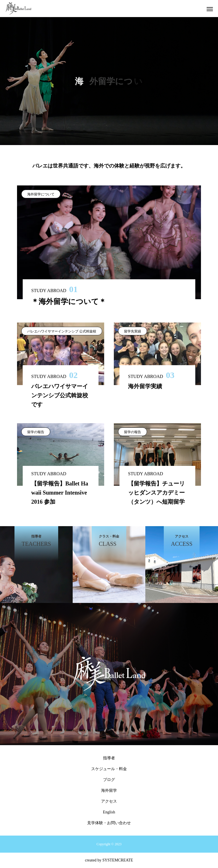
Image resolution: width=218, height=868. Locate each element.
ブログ (109, 780)
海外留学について (41, 194)
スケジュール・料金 (109, 769)
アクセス (109, 801)
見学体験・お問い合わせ (109, 823)
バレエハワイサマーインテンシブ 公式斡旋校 (62, 331)
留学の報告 (36, 432)
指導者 (109, 758)
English (109, 812)
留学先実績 (133, 331)
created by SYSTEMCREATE (109, 860)
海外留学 (109, 790)
